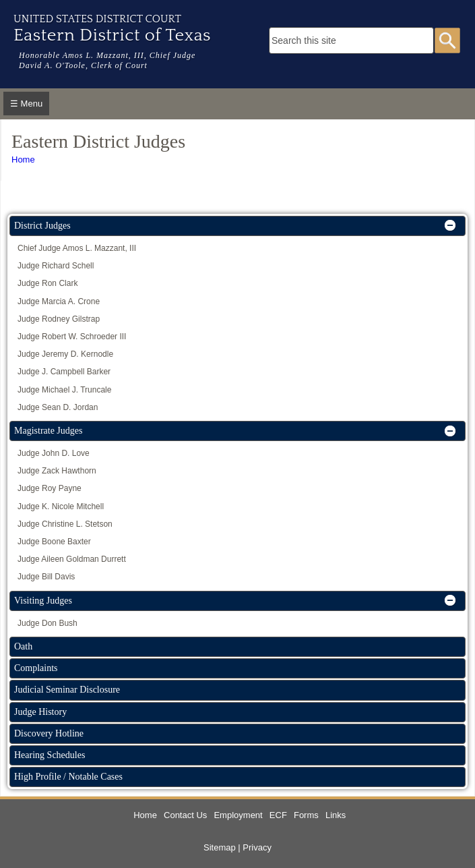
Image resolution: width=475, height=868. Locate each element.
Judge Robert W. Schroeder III (72, 337)
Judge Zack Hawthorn (57, 471)
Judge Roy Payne (50, 488)
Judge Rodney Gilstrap (59, 319)
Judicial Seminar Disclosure (67, 690)
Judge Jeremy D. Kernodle (65, 354)
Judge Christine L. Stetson (65, 524)
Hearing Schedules (50, 755)
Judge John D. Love (54, 453)
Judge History (40, 712)
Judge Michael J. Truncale (64, 390)
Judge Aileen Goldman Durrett (72, 559)
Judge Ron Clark (47, 283)
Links (336, 815)
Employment (238, 815)
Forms (306, 815)
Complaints (36, 668)
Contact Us (185, 815)
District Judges (42, 226)
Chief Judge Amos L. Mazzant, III (77, 248)
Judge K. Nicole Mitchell (61, 507)
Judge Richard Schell (56, 266)
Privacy (257, 847)
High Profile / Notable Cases (68, 777)
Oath (23, 646)
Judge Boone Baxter (54, 542)
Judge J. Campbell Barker (64, 372)
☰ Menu (26, 104)
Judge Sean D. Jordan (58, 407)
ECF (278, 815)
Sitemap (220, 847)
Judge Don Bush (47, 623)
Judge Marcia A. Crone (59, 301)
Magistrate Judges (48, 431)
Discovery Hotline (49, 733)
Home (23, 160)
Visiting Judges (43, 601)
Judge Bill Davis (46, 577)
